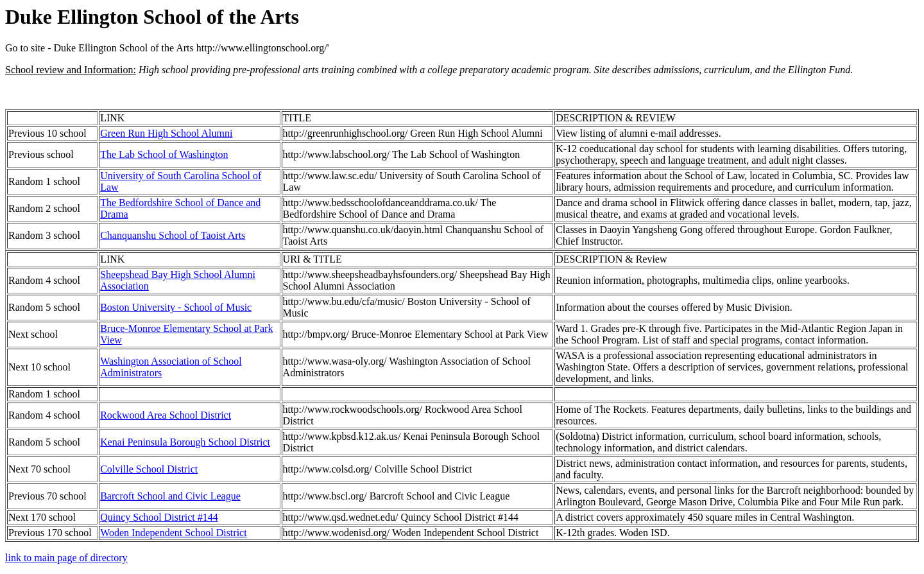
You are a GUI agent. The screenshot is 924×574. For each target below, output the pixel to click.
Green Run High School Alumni (166, 133)
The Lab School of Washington (164, 154)
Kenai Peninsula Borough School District (185, 442)
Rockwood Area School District (166, 415)
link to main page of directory (66, 558)
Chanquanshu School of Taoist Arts (173, 235)
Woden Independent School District (173, 533)
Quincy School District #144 (159, 517)
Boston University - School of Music (176, 307)
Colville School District (149, 469)
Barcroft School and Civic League (170, 496)
